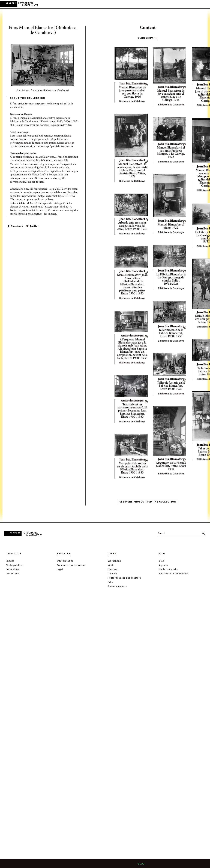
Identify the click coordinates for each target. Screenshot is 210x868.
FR (205, 4)
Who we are (73, 865)
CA (190, 4)
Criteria (91, 865)
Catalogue (73, 4)
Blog (142, 865)
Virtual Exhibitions (130, 4)
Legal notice (126, 865)
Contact (107, 865)
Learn (101, 4)
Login (182, 4)
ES (195, 4)
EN (200, 4)
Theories (89, 4)
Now (110, 4)
